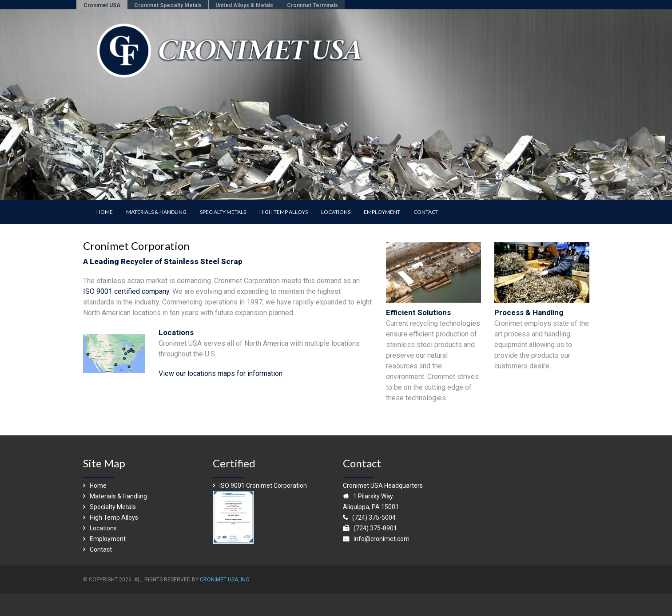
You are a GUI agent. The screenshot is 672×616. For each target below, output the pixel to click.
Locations (100, 528)
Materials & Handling (115, 496)
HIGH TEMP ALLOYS (284, 212)
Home (95, 486)
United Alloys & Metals (244, 5)
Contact (97, 549)
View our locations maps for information (221, 373)
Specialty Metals (109, 507)
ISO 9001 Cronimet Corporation (260, 486)
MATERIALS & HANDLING (156, 212)
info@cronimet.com (382, 539)
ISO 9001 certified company (126, 291)
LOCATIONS (336, 212)
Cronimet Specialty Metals (168, 5)
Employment (104, 539)
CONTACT (426, 212)
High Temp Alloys (111, 517)
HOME (105, 212)
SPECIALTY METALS (223, 212)
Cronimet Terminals (312, 5)
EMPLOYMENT (382, 212)
